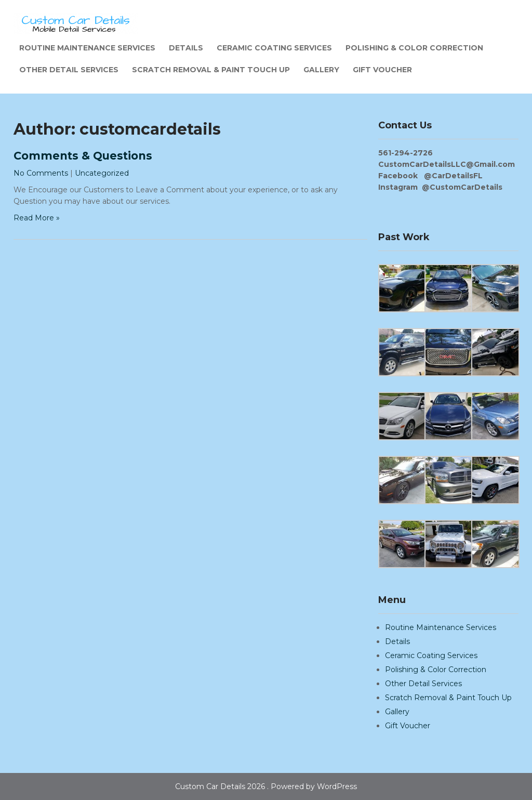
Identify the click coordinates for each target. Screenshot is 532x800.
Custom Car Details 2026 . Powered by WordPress (266, 786)
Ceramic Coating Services (274, 48)
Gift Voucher (382, 70)
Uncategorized (102, 173)
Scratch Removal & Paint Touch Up (211, 70)
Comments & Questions (83, 156)
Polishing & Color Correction (414, 48)
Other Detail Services (69, 70)
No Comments (41, 173)
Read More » (37, 218)
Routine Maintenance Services (87, 48)
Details (186, 48)
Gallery (321, 70)
